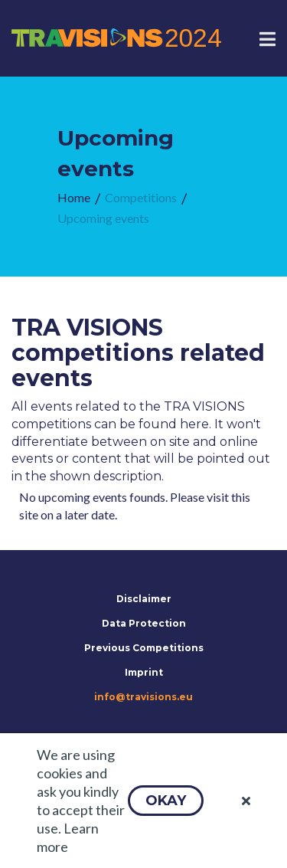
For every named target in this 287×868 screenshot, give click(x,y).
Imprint (144, 672)
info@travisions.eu (143, 697)
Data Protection (144, 623)
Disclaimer (144, 599)
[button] (166, 801)
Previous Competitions (144, 648)
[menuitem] (74, 198)
